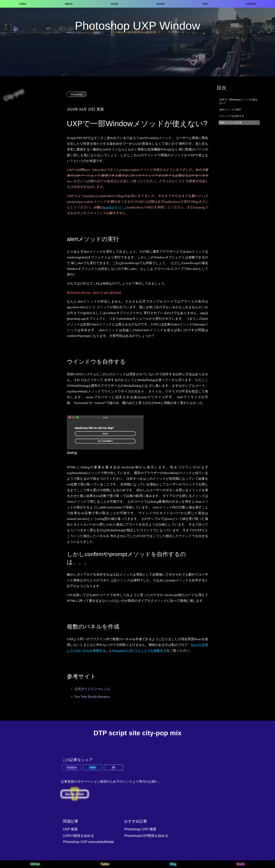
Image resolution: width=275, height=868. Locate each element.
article (161, 4)
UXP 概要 (70, 829)
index (23, 4)
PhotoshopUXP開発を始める (146, 836)
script (114, 4)
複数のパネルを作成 (230, 123)
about (69, 4)
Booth (241, 864)
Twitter (105, 864)
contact (251, 4)
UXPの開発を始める (79, 836)
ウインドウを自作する (232, 116)
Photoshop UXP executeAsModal (88, 842)
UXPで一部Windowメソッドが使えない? (239, 101)
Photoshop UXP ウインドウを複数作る (139, 651)
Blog (173, 864)
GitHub (35, 864)
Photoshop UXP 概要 (140, 829)
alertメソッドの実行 (230, 110)
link (205, 4)
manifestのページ (115, 207)
